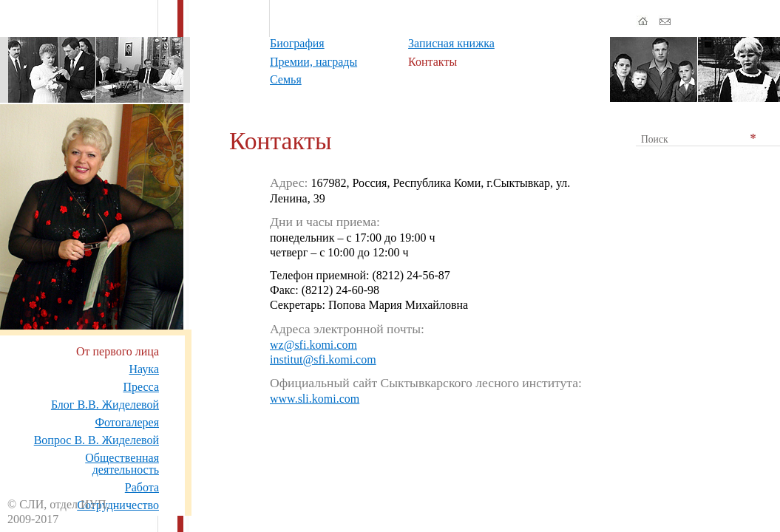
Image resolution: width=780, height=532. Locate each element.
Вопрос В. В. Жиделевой (96, 440)
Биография (297, 43)
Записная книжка (451, 43)
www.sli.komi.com (315, 399)
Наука (144, 369)
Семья (286, 79)
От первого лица (118, 351)
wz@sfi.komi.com (313, 345)
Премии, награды (313, 62)
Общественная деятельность (122, 464)
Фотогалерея (127, 422)
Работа (142, 487)
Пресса (141, 387)
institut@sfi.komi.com (323, 359)
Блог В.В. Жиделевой (105, 405)
